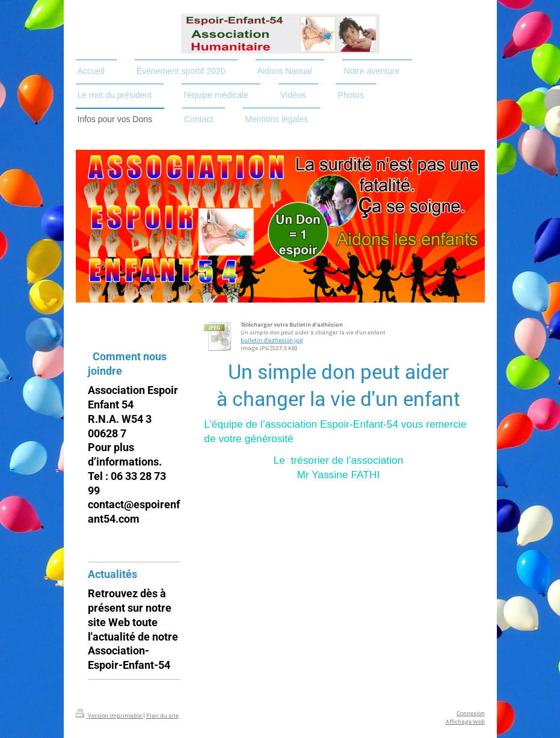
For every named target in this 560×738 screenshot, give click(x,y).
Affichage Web (465, 721)
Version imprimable (109, 715)
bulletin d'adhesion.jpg (272, 340)
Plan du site (162, 715)
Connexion (471, 713)
